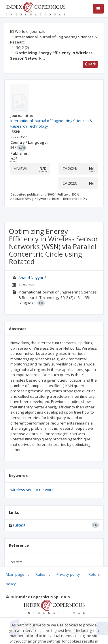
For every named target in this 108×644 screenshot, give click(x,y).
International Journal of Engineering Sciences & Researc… (54, 40)
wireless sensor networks (33, 490)
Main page (15, 574)
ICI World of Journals (28, 31)
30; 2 (22, 48)
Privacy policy (68, 574)
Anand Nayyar (31, 278)
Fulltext (19, 525)
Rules (40, 574)
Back (90, 64)
